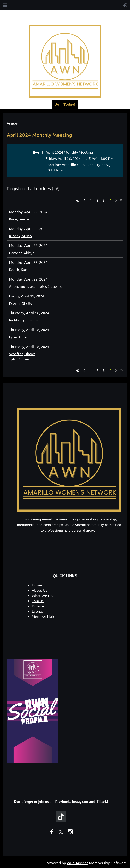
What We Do (42, 595)
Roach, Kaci (18, 269)
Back (14, 124)
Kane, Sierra (19, 219)
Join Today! (65, 104)
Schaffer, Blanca (22, 354)
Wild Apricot (77, 863)
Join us (38, 601)
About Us (39, 590)
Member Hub (43, 616)
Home (37, 585)
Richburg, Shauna (23, 320)
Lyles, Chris (18, 337)
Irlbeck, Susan (20, 236)
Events (37, 611)
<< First (77, 200)
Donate (38, 606)
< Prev (84, 200)
